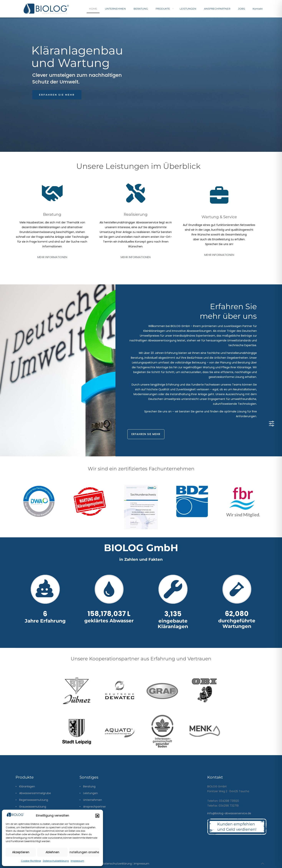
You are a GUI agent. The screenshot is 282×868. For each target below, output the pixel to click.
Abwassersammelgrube (35, 793)
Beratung (89, 786)
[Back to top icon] (262, 864)
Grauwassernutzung (33, 807)
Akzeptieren (21, 852)
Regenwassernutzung (34, 800)
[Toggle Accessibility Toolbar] (272, 424)
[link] (39, 504)
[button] (97, 816)
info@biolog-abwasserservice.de (229, 813)
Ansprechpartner (95, 807)
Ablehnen (52, 852)
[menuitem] (173, 9)
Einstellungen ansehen (84, 852)
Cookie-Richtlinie (31, 861)
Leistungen (90, 793)
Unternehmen (93, 800)
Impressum (77, 861)
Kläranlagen (27, 786)
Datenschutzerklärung (56, 861)
